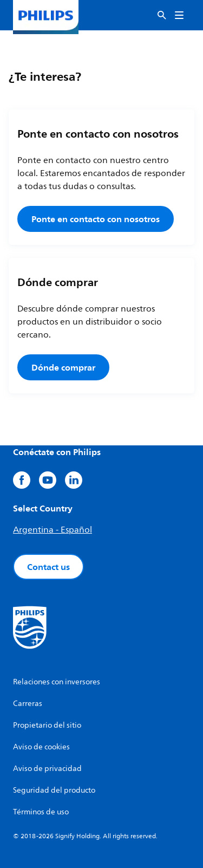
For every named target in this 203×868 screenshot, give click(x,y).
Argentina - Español (53, 530)
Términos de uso (41, 812)
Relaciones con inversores (57, 682)
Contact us (48, 567)
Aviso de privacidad (47, 769)
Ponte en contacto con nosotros (96, 219)
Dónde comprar (63, 367)
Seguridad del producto (54, 790)
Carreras (28, 704)
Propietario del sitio (47, 725)
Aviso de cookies (41, 747)
